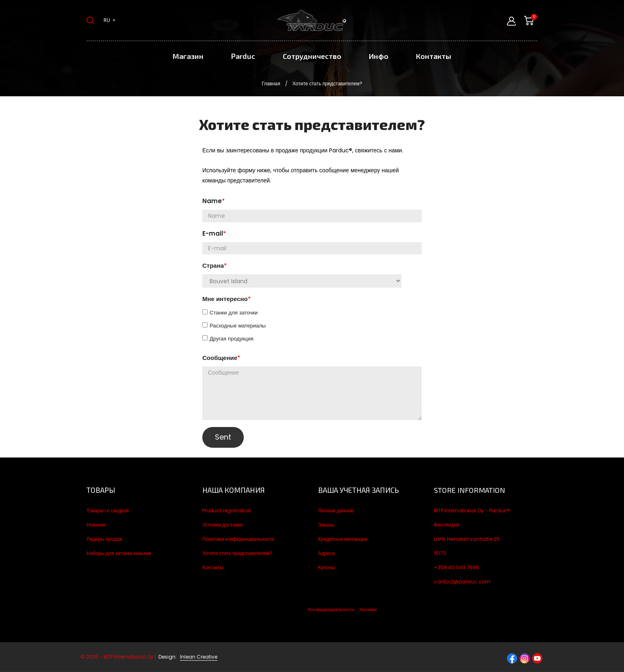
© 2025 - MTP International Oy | (129, 657)
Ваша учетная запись (359, 490)
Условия (368, 609)
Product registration (227, 511)
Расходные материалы (238, 326)
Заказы (326, 525)
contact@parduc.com (462, 582)
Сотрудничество (312, 56)
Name (212, 201)
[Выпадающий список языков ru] (109, 20)
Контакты (434, 56)
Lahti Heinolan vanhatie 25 (467, 539)
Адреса (326, 553)
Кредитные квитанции (343, 539)
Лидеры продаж (104, 539)
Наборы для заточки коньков (119, 553)
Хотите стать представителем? (237, 553)
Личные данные (336, 511)
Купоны (326, 567)
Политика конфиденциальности (238, 539)
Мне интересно (225, 299)
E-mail (213, 233)
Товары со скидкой (108, 511)
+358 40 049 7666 (457, 567)
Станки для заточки (234, 313)
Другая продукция (232, 339)
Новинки (96, 525)
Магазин (188, 56)
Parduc (243, 56)
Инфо (379, 56)
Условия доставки (222, 525)
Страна (213, 266)
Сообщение (220, 358)
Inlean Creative (199, 657)
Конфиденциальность (331, 609)
